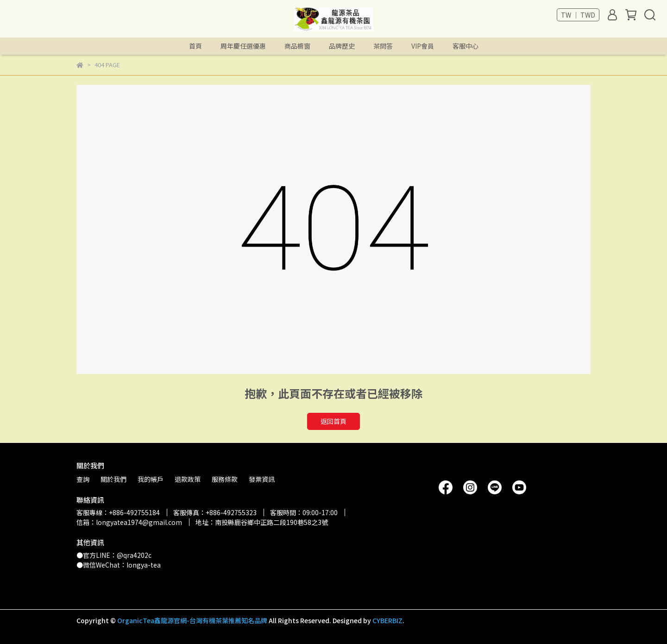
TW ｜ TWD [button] (578, 15)
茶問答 (383, 46)
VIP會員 (423, 46)
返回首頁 (333, 421)
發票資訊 (262, 479)
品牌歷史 (342, 46)
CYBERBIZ (387, 620)
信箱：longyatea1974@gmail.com (129, 522)
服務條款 (225, 479)
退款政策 (188, 479)
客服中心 (466, 46)
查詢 (83, 479)
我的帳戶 (151, 479)
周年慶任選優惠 (243, 46)
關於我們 (113, 479)
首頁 (195, 46)
